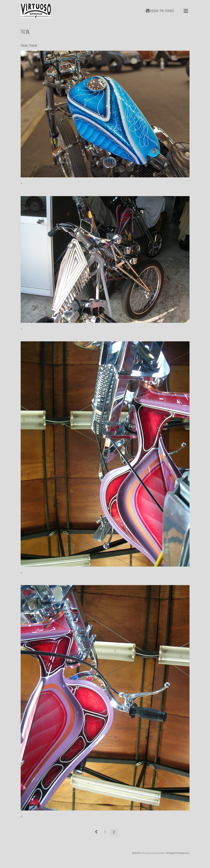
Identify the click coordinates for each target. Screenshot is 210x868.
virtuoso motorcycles (153, 853)
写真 (25, 32)
